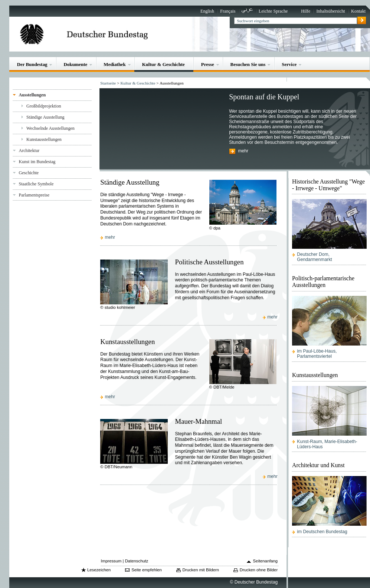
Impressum (111, 561)
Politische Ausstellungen (209, 262)
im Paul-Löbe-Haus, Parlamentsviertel (317, 354)
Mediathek (115, 64)
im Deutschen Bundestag (322, 532)
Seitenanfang (266, 561)
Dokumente (75, 64)
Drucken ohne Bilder (259, 570)
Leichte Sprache (273, 11)
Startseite (108, 83)
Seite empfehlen (147, 570)
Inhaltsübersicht (330, 11)
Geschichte (29, 173)
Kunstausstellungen (44, 139)
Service (289, 64)
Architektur (29, 151)
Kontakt (358, 11)
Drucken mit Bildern (201, 570)
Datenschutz (137, 561)
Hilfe (306, 11)
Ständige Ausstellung (45, 117)
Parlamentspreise (34, 195)
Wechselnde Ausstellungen (50, 128)
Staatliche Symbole (36, 184)
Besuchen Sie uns (248, 64)
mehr (243, 151)
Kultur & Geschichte (163, 64)
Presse (208, 64)
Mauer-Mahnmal (198, 421)
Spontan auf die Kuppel (264, 97)
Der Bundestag (32, 64)
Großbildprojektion (44, 106)
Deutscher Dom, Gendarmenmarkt (314, 257)
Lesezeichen (99, 570)
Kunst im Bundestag (37, 162)
